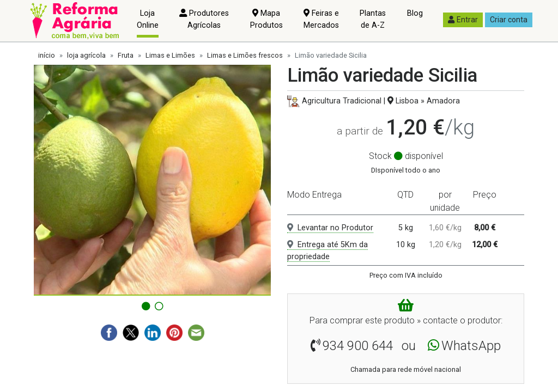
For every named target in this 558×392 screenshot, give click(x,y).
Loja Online (148, 19)
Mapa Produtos (266, 19)
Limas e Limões (170, 55)
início (47, 55)
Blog (415, 13)
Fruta (126, 55)
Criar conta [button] (509, 20)
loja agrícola (86, 55)
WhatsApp (471, 346)
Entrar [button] (463, 20)
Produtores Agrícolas (204, 19)
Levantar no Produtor (330, 228)
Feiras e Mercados (321, 19)
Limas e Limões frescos (245, 55)
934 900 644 (358, 346)
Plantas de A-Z (373, 19)
